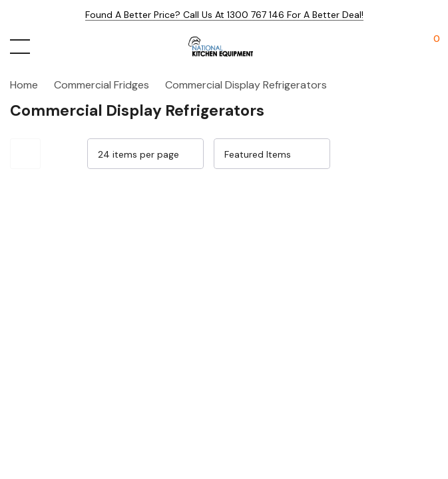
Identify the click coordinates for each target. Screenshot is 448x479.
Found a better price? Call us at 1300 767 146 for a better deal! (224, 15)
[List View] (423, 154)
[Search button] (48, 47)
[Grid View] (392, 154)
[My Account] (403, 47)
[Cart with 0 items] (430, 47)
